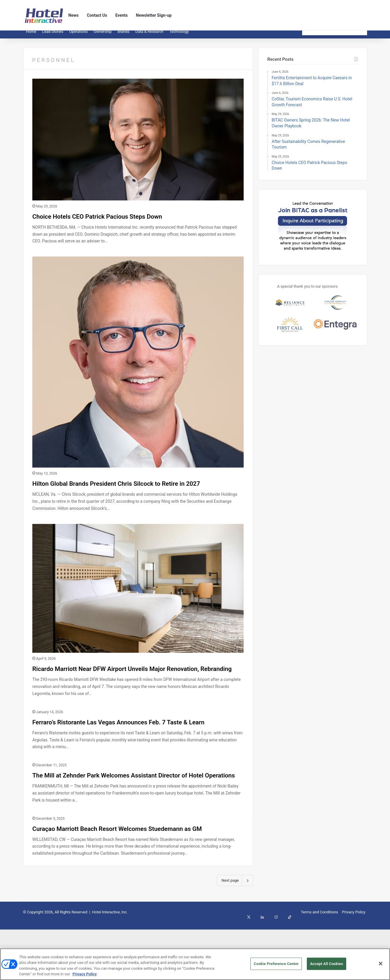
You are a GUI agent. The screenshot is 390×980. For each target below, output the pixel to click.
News (74, 15)
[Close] (381, 966)
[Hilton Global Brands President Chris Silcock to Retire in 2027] (138, 366)
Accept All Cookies (327, 966)
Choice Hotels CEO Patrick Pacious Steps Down (126, 220)
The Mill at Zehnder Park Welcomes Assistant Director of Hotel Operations (122, 816)
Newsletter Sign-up (154, 15)
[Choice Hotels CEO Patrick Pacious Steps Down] (138, 144)
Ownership (103, 36)
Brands (124, 36)
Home (31, 36)
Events (122, 15)
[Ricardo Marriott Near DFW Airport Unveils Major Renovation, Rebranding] (138, 603)
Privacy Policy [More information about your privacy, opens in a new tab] (85, 977)
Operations (78, 36)
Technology (179, 36)
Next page (235, 938)
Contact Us (97, 15)
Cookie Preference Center (276, 966)
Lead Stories (53, 36)
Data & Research (149, 36)
